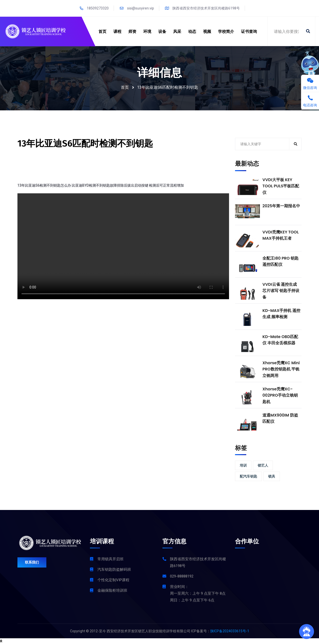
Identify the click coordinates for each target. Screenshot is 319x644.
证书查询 (249, 31)
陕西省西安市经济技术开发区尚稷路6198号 (202, 8)
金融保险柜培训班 (112, 590)
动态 (192, 31)
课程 (117, 31)
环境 (147, 31)
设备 (162, 31)
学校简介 (226, 31)
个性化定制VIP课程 (113, 580)
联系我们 (32, 562)
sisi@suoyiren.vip (137, 8)
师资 (132, 31)
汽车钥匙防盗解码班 (114, 570)
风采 (177, 31)
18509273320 (94, 8)
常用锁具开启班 (111, 559)
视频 (207, 31)
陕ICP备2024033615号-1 (230, 631)
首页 (102, 31)
